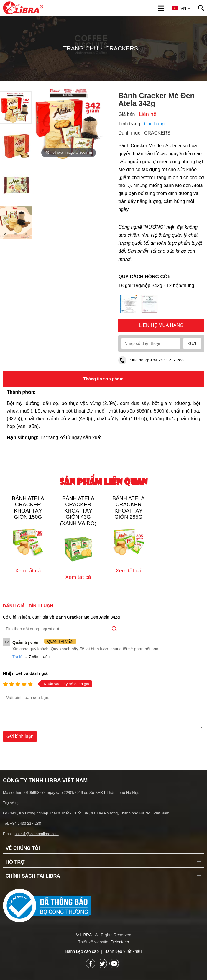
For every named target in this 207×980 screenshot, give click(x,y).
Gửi (192, 343)
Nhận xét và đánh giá (25, 673)
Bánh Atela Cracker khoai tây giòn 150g (28, 508)
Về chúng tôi (23, 848)
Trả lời (18, 657)
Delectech (120, 942)
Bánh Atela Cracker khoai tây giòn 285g (129, 508)
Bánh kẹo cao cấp (82, 951)
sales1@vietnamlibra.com (37, 834)
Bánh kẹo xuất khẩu (123, 951)
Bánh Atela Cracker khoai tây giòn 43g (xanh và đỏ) (78, 511)
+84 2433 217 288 (167, 360)
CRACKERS (157, 133)
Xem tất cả (28, 571)
